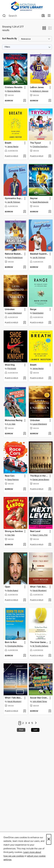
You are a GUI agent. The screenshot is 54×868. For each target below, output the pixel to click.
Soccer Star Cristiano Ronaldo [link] (39, 698)
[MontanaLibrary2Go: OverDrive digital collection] (27, 6)
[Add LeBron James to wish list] (50, 101)
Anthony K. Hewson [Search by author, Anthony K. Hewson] (40, 91)
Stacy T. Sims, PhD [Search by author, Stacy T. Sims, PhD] (40, 535)
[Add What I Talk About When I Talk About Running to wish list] (50, 600)
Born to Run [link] (11, 642)
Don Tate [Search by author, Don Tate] (11, 535)
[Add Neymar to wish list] (50, 212)
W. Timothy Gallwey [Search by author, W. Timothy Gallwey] (40, 646)
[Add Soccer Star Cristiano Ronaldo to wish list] (50, 711)
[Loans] (43, 16)
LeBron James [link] (37, 88)
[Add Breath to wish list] (25, 156)
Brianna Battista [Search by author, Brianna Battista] (14, 91)
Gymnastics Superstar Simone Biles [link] (14, 198)
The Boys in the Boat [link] (39, 476)
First (21, 730)
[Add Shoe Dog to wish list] (25, 378)
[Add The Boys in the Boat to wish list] (50, 489)
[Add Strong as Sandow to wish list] (25, 545)
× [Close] (49, 839)
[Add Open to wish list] (25, 600)
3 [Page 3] (26, 723)
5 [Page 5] (32, 723)
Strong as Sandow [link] (14, 531)
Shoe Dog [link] (10, 365)
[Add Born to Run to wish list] (25, 656)
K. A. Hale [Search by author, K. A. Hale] (11, 424)
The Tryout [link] (35, 143)
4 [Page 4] (29, 723)
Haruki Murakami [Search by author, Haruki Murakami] (40, 591)
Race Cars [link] (10, 476)
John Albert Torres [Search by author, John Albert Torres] (40, 702)
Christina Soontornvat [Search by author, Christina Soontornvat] (41, 147)
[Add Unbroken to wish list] (25, 323)
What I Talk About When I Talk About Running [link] (39, 587)
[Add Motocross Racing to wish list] (25, 434)
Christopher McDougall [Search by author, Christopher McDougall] (16, 646)
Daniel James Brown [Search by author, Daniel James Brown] (41, 480)
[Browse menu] (49, 16)
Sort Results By (10, 39)
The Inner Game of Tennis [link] (39, 642)
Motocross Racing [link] (14, 420)
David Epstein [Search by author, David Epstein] (38, 313)
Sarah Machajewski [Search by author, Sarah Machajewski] (40, 202)
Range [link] (33, 309)
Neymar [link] (34, 198)
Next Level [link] (35, 531)
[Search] (4, 16)
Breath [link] (8, 143)
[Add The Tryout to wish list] (50, 156)
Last (35, 730)
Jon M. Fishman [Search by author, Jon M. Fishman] (14, 202)
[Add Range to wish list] (50, 323)
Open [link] (8, 587)
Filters (7, 47)
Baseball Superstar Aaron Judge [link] (39, 254)
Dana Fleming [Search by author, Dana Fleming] (13, 480)
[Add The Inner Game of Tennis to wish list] (50, 656)
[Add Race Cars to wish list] (25, 489)
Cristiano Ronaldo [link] (14, 88)
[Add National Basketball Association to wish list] (25, 267)
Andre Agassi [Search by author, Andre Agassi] (13, 591)
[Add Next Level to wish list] (50, 545)
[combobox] (21, 16)
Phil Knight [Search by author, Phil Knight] (12, 369)
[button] (44, 29)
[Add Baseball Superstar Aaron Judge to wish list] (50, 267)
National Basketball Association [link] (14, 254)
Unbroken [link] (10, 309)
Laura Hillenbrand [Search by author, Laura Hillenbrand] (14, 313)
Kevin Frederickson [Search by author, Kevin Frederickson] (15, 258)
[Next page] (36, 723)
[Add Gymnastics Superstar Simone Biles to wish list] (25, 212)
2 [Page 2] (23, 723)
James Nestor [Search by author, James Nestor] (13, 147)
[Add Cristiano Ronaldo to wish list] (25, 101)
